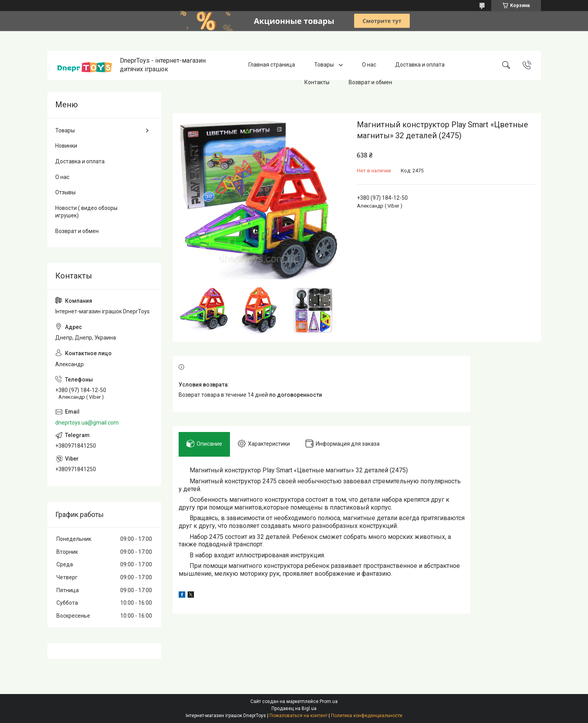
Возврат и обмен (370, 82)
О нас (369, 65)
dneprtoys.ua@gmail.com (87, 423)
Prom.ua (329, 701)
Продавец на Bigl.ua (294, 709)
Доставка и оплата (420, 65)
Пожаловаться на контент (299, 716)
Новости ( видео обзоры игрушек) (86, 212)
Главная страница (272, 65)
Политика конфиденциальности (367, 716)
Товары (325, 65)
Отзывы (65, 192)
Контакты (317, 82)
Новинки (66, 146)
